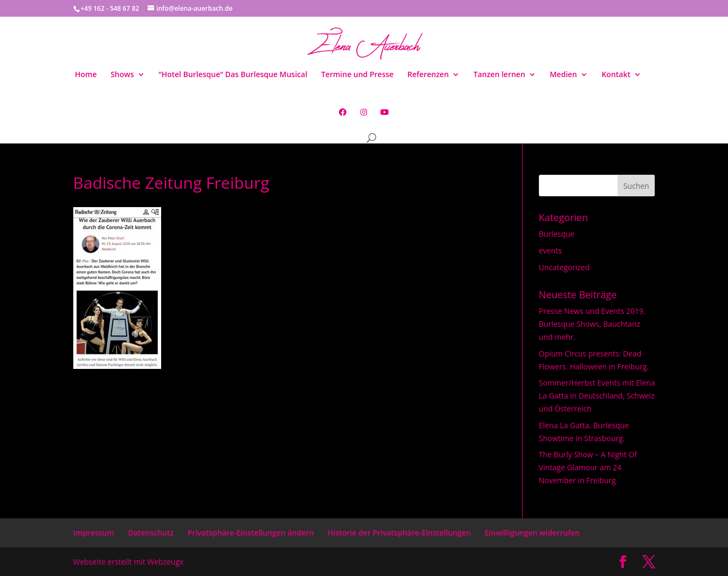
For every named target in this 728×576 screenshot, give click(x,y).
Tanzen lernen (499, 75)
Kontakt (616, 75)
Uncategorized (564, 267)
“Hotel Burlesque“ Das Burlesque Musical (233, 75)
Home (86, 75)
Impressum (94, 533)
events (550, 251)
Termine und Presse (357, 75)
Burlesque (557, 234)
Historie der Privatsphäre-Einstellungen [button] (399, 533)
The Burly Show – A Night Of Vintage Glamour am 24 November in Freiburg (588, 467)
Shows (122, 75)
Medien (563, 75)
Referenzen (428, 75)
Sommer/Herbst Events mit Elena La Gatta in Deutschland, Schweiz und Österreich (597, 396)
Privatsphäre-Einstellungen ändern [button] (251, 533)
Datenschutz (151, 533)
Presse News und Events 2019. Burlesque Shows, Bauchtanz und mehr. (592, 324)
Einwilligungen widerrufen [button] (532, 533)
